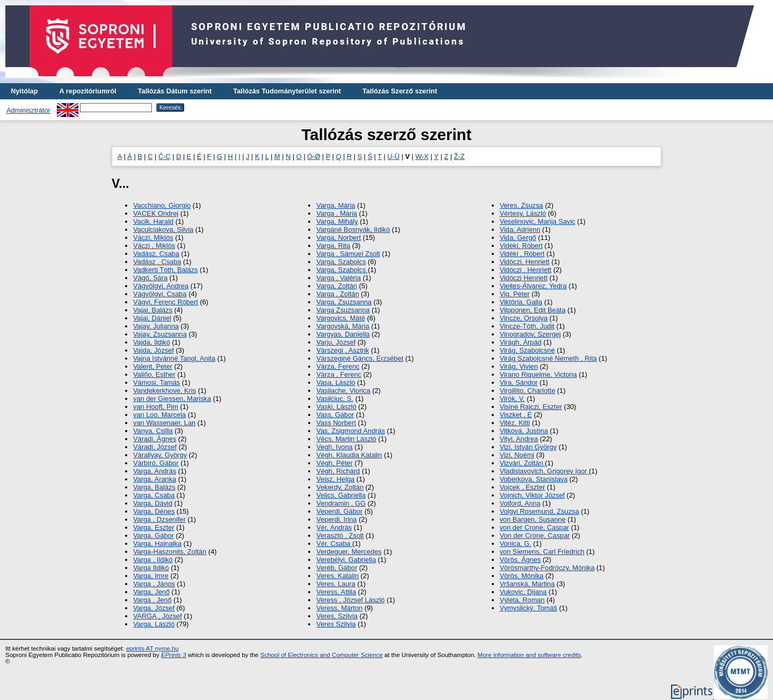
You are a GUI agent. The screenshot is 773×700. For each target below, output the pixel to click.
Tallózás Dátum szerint (175, 91)
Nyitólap (24, 91)
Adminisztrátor (28, 110)
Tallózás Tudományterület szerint (287, 91)
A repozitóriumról (87, 91)
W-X (422, 156)
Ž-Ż (460, 156)
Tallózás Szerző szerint (400, 91)
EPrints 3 (174, 655)
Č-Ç (165, 156)
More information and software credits (530, 655)
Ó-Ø (313, 156)
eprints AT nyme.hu (152, 648)
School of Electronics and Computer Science (322, 655)
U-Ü (394, 156)
